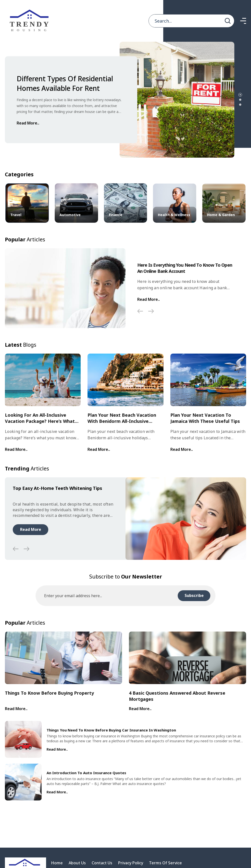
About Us (77, 863)
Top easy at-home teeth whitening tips (57, 488)
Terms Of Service (165, 863)
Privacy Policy (131, 863)
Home (57, 863)
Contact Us (102, 863)
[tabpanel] (120, 100)
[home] (31, 21)
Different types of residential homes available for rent (65, 83)
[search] (228, 21)
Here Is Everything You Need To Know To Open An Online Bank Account (185, 268)
